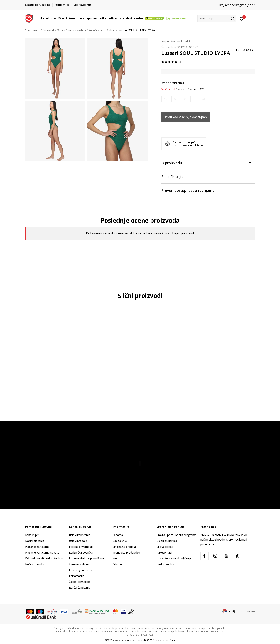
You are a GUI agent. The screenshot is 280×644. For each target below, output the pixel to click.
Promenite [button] (248, 611)
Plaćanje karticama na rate (42, 552)
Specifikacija (206, 176)
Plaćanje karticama (37, 547)
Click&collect (165, 547)
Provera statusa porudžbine (87, 558)
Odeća (61, 30)
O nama (118, 535)
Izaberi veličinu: (173, 83)
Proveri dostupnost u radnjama (206, 190)
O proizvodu (206, 163)
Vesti (116, 558)
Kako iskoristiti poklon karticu (44, 558)
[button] (217, 19)
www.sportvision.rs (123, 640)
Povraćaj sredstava (81, 570)
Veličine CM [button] (197, 89)
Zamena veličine (79, 564)
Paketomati (164, 552)
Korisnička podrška (81, 552)
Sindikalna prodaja (124, 547)
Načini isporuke (35, 564)
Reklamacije (77, 576)
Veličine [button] (182, 89)
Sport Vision (33, 30)
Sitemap (118, 564)
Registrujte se (245, 5)
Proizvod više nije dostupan (186, 117)
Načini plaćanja (35, 541)
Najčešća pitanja (80, 587)
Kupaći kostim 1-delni (102, 30)
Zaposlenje (120, 541)
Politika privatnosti (81, 547)
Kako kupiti (32, 535)
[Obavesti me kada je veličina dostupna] (165, 99)
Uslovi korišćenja (80, 535)
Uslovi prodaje (78, 541)
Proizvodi (48, 30)
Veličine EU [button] (168, 89)
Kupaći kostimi (77, 30)
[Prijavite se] (242, 18)
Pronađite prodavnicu (126, 552)
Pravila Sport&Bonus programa (177, 535)
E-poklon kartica (167, 541)
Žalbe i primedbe (79, 582)
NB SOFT (147, 640)
